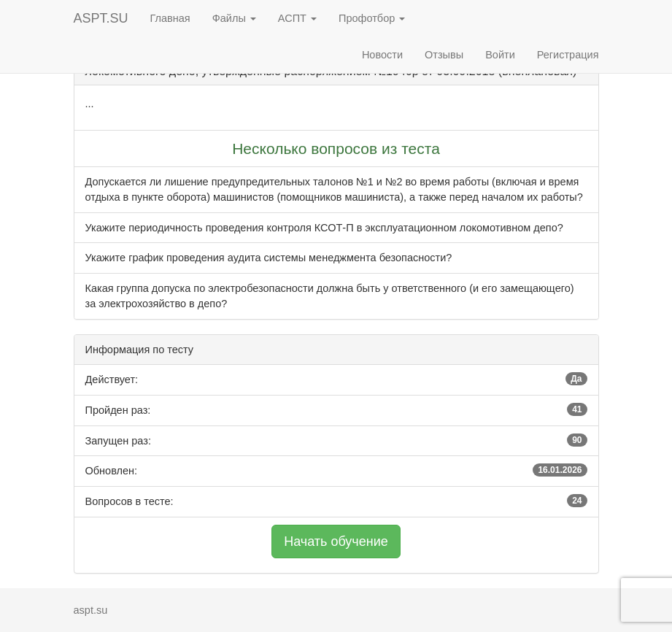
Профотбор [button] (372, 18)
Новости (382, 55)
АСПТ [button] (297, 18)
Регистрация (568, 55)
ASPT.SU (101, 18)
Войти (500, 55)
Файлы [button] (234, 18)
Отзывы (444, 55)
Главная (170, 18)
